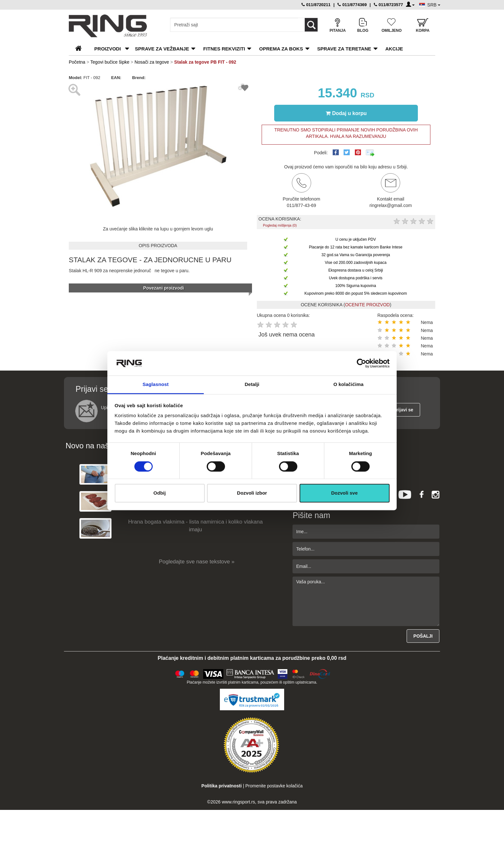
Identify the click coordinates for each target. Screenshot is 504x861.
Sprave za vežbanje (162, 49)
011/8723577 (388, 5)
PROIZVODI (108, 49)
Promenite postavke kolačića (274, 786)
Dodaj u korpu (346, 113)
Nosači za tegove (152, 62)
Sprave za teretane (344, 49)
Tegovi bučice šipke (110, 62)
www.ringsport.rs (238, 802)
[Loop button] (311, 25)
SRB (434, 5)
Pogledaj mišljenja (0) (280, 225)
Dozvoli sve (344, 493)
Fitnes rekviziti (224, 49)
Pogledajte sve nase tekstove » (197, 562)
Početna (77, 62)
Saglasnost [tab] (155, 385)
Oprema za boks (281, 49)
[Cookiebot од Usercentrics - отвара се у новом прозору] (361, 363)
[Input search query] (234, 25)
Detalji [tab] (252, 385)
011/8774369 (352, 5)
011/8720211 (316, 5)
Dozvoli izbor (252, 493)
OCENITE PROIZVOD (367, 305)
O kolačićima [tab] (348, 385)
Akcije (394, 49)
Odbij (159, 493)
